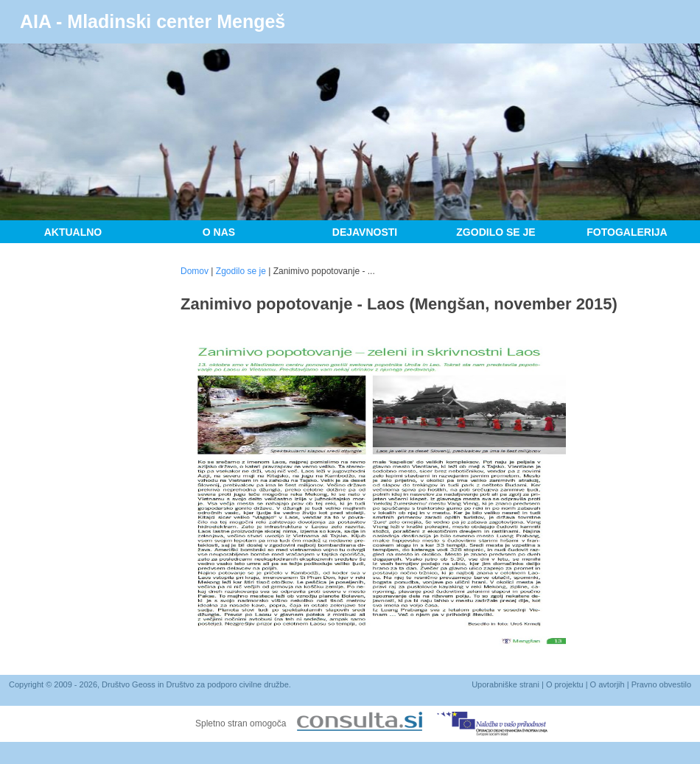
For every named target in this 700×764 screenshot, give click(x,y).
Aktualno (73, 232)
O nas (219, 232)
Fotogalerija (627, 232)
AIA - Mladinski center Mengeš (153, 21)
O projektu (565, 684)
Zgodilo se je (496, 232)
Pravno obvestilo (661, 684)
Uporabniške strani (505, 684)
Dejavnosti (365, 232)
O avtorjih (608, 684)
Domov (195, 271)
